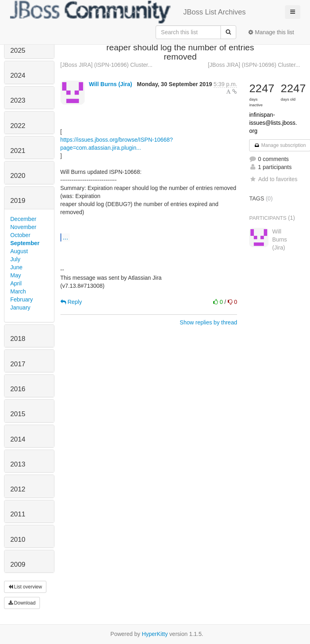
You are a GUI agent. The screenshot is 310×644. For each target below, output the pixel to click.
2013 (18, 464)
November (24, 227)
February (22, 299)
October (21, 235)
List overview (25, 587)
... (66, 237)
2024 (18, 75)
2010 (18, 540)
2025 (18, 51)
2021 (18, 151)
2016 (18, 389)
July (16, 259)
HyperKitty (155, 634)
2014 (18, 439)
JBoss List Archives (128, 12)
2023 (18, 100)
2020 (18, 176)
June (17, 267)
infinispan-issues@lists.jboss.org (273, 123)
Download (22, 603)
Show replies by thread (208, 322)
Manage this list (271, 32)
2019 (18, 201)
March (18, 291)
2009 (18, 565)
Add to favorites (273, 179)
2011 (18, 514)
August (19, 251)
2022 (18, 126)
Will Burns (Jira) (110, 84)
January (21, 308)
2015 (18, 414)
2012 (18, 489)
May (16, 275)
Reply (71, 302)
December (24, 219)
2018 (18, 339)
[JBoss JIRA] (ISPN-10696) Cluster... (107, 65)
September (25, 243)
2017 (18, 364)
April (16, 283)
